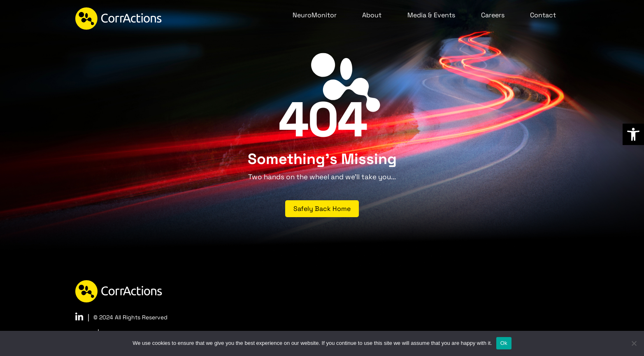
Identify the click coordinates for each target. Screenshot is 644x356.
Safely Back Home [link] (322, 209)
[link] (633, 134)
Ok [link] (504, 343)
